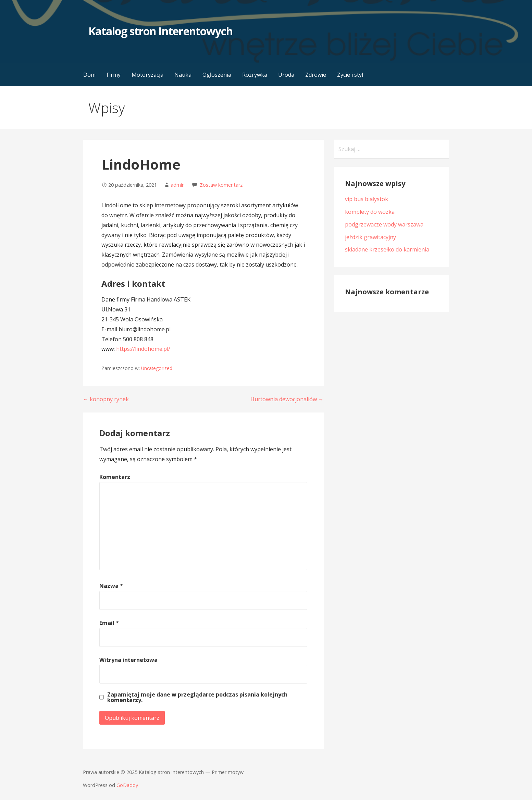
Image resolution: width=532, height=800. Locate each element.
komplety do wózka (370, 212)
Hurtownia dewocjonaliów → (287, 399)
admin (178, 185)
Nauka (183, 75)
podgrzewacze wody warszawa (384, 224)
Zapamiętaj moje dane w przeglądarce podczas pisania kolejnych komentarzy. (197, 697)
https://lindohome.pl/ (143, 349)
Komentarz (115, 477)
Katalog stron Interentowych (160, 31)
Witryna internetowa (128, 660)
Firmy (114, 75)
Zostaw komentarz (221, 185)
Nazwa (111, 586)
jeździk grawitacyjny (370, 237)
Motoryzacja (147, 75)
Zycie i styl (350, 75)
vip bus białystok (367, 199)
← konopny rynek (106, 399)
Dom (89, 75)
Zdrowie (316, 75)
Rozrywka (255, 75)
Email (109, 623)
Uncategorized (157, 368)
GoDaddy (127, 785)
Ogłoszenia (217, 75)
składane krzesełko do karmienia (387, 249)
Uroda (286, 75)
